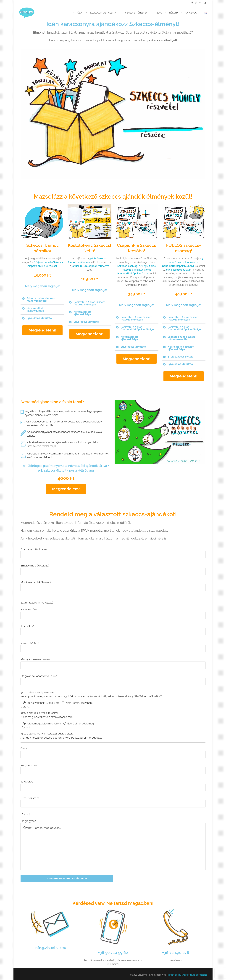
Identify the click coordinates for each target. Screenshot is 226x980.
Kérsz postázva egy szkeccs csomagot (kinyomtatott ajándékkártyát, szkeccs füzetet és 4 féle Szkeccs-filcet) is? (91, 696)
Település (113, 785)
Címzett (113, 752)
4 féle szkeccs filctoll (180, 357)
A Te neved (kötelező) (113, 553)
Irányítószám (113, 769)
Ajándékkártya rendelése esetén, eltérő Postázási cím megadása (62, 738)
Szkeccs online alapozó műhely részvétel (41, 300)
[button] (42, 300)
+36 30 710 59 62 (113, 953)
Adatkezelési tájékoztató (195, 975)
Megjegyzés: (113, 845)
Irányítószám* (113, 613)
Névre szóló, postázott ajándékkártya (181, 348)
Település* (113, 630)
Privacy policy (174, 975)
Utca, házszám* (113, 646)
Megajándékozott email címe (113, 680)
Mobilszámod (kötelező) (113, 586)
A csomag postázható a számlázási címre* (47, 717)
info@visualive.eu (50, 948)
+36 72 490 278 (176, 953)
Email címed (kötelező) (113, 569)
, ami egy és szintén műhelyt (136, 270)
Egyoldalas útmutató (39, 318)
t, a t (183, 262)
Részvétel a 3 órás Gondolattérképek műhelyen (138, 328)
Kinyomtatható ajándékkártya (35, 309)
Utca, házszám (113, 802)
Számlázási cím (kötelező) (37, 602)
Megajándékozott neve (113, 663)
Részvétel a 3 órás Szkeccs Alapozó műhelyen (89, 303)
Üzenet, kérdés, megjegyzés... (113, 846)
